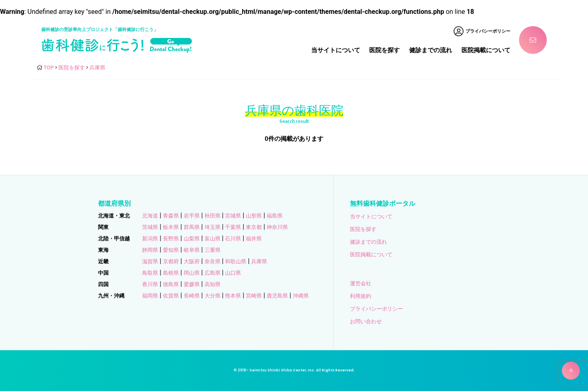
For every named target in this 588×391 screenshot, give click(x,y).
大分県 (213, 296)
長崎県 (192, 296)
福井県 (254, 239)
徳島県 (171, 284)
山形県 (254, 216)
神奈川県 (277, 227)
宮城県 (233, 216)
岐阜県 (192, 250)
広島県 (213, 273)
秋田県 (213, 216)
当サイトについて (336, 50)
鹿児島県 (277, 296)
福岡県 (150, 296)
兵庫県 (259, 261)
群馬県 (192, 227)
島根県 (171, 273)
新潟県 (150, 239)
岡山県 (192, 273)
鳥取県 (150, 273)
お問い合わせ (366, 321)
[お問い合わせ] (533, 40)
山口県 (233, 273)
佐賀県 (171, 296)
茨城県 (150, 227)
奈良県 (213, 261)
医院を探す (384, 50)
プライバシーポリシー (376, 309)
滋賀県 (150, 261)
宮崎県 (254, 296)
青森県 (171, 216)
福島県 (275, 216)
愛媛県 (192, 284)
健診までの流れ (431, 50)
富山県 (213, 239)
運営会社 (361, 283)
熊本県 (233, 296)
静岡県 (150, 250)
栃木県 (171, 227)
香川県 (150, 284)
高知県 (213, 284)
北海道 (150, 216)
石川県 (233, 239)
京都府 (171, 261)
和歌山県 (236, 261)
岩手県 (192, 216)
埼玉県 (213, 227)
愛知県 (171, 250)
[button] (571, 371)
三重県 (213, 250)
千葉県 (233, 227)
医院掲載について (486, 50)
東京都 (254, 227)
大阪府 (192, 261)
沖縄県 (301, 296)
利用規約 (361, 296)
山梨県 (192, 239)
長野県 (171, 239)
